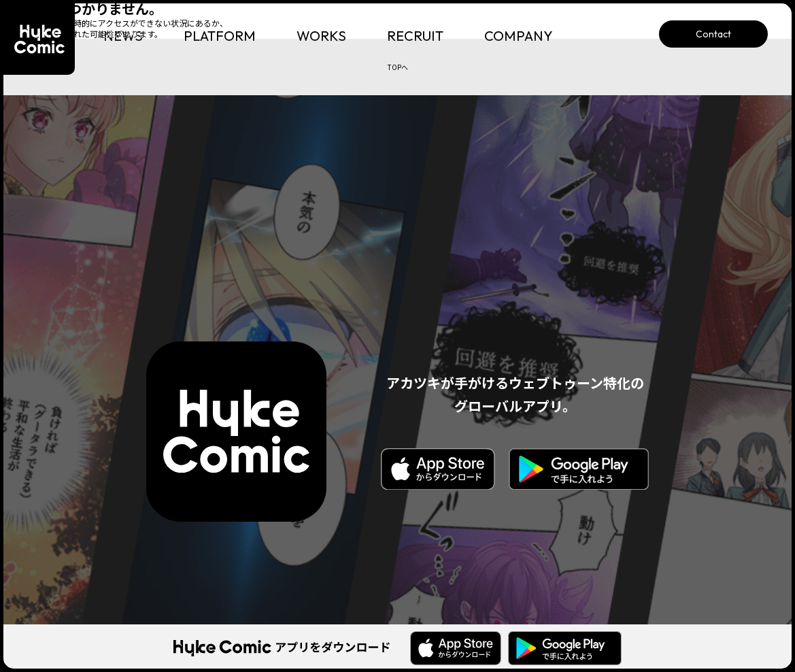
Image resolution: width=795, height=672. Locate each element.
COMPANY (519, 36)
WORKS (321, 36)
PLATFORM (220, 36)
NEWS (123, 36)
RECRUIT (415, 36)
